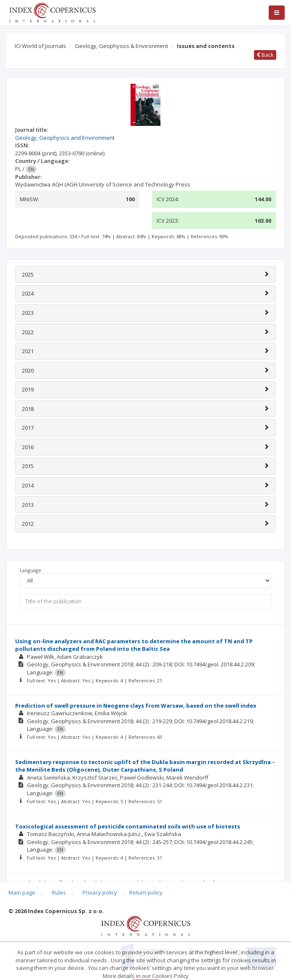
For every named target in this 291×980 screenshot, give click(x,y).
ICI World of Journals (40, 46)
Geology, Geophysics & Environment (121, 46)
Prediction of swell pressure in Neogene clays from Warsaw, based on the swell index (136, 706)
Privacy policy (100, 892)
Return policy (146, 892)
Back (265, 55)
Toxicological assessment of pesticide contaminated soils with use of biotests (128, 826)
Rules (59, 892)
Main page (22, 892)
